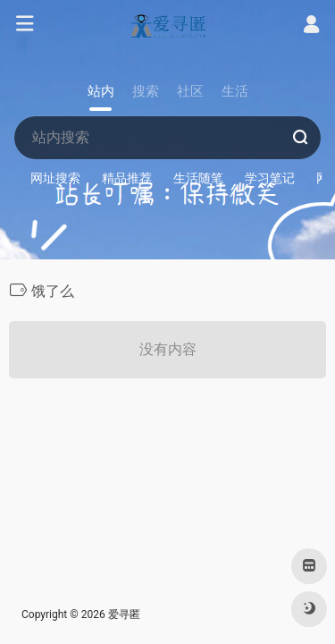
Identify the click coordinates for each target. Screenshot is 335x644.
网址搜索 (55, 178)
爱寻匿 (124, 614)
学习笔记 (270, 178)
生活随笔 (198, 178)
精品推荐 (127, 178)
